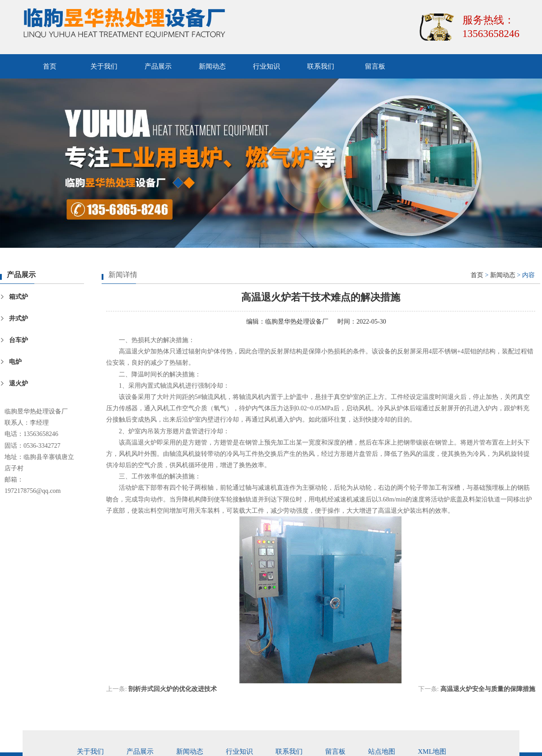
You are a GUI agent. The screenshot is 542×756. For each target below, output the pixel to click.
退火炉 (19, 383)
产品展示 (158, 66)
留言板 (375, 66)
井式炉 (19, 318)
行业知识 (266, 66)
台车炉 (19, 340)
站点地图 (382, 751)
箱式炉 (19, 297)
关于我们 (104, 66)
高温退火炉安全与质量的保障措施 (488, 689)
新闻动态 (212, 66)
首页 (50, 66)
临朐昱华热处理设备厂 (297, 322)
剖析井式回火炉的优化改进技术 (173, 689)
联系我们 (321, 66)
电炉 (15, 362)
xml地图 (432, 751)
